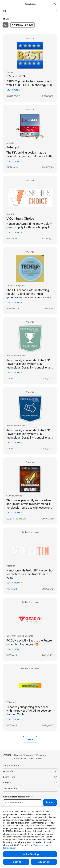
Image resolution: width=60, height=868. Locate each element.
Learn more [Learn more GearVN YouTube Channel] (14, 649)
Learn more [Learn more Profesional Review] (14, 372)
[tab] (6, 25)
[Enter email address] (22, 803)
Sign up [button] (50, 803)
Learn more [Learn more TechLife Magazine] (14, 302)
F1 (5, 11)
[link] (30, 4)
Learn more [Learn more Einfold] (14, 90)
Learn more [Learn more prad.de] (14, 161)
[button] (5, 4)
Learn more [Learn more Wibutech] (14, 719)
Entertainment (21, 759)
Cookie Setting (30, 854)
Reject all (16, 862)
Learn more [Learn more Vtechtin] (14, 232)
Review (40, 759)
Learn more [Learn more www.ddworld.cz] (14, 512)
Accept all (44, 862)
